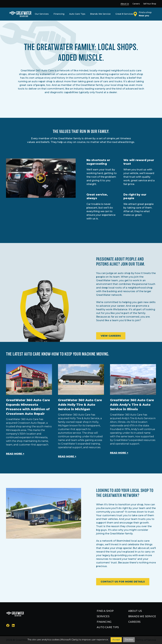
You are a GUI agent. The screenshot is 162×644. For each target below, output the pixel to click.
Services (103, 616)
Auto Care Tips (108, 627)
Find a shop (105, 611)
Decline (129, 640)
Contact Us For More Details (123, 582)
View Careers (111, 336)
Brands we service (142, 616)
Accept (116, 640)
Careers (134, 622)
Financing (104, 622)
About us (135, 611)
